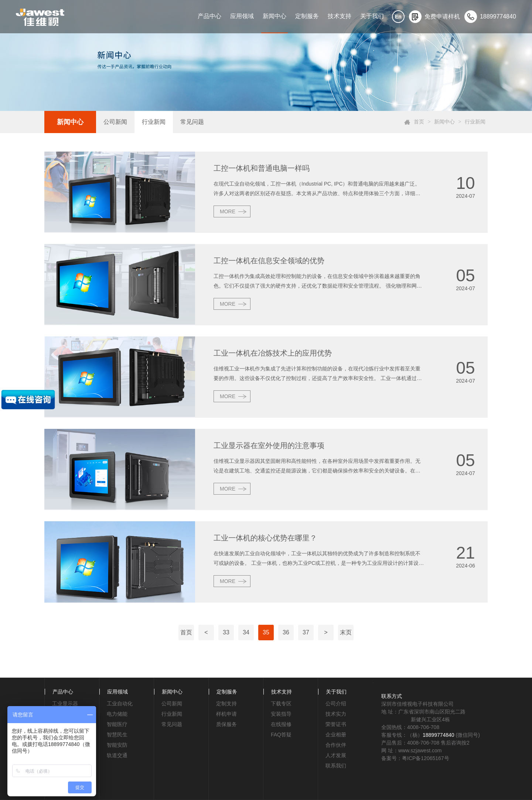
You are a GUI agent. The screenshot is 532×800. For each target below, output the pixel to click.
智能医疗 (117, 724)
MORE (228, 211)
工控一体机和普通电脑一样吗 (262, 168)
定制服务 (307, 16)
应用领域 (242, 16)
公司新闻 (115, 122)
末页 (346, 632)
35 (266, 632)
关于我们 (372, 16)
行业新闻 (154, 122)
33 (226, 632)
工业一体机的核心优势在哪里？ (265, 538)
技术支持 (340, 16)
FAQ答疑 (281, 735)
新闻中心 (274, 16)
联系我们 (336, 766)
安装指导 (281, 714)
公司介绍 (336, 704)
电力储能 (117, 714)
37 (306, 632)
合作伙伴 (336, 745)
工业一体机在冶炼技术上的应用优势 (273, 353)
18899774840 (439, 735)
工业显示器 (65, 704)
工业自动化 (120, 704)
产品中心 (209, 16)
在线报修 (281, 724)
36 (286, 632)
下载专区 (281, 704)
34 (246, 632)
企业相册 (336, 735)
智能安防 (117, 745)
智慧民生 (117, 735)
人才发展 (336, 755)
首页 (419, 122)
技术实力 (336, 714)
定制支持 (226, 704)
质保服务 (226, 724)
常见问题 (192, 122)
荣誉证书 (336, 724)
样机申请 (226, 714)
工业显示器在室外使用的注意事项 (269, 445)
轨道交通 (117, 755)
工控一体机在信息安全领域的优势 (269, 261)
